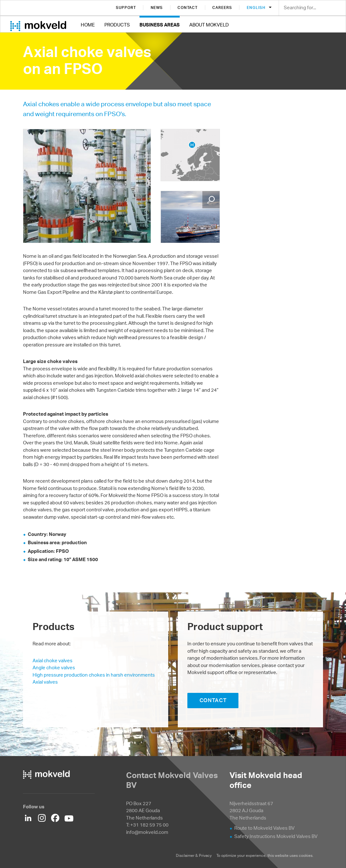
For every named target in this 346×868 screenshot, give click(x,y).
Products (117, 25)
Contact (188, 7)
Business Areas (160, 25)
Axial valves (45, 682)
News (157, 7)
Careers (222, 7)
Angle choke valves (54, 668)
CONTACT (213, 700)
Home (88, 25)
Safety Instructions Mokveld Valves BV (276, 836)
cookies (306, 855)
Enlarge (211, 200)
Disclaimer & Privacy (194, 855)
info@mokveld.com (147, 832)
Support (126, 7)
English (257, 7)
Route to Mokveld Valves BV (264, 828)
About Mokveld (209, 25)
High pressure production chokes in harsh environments (94, 675)
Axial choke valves (53, 660)
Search (336, 8)
